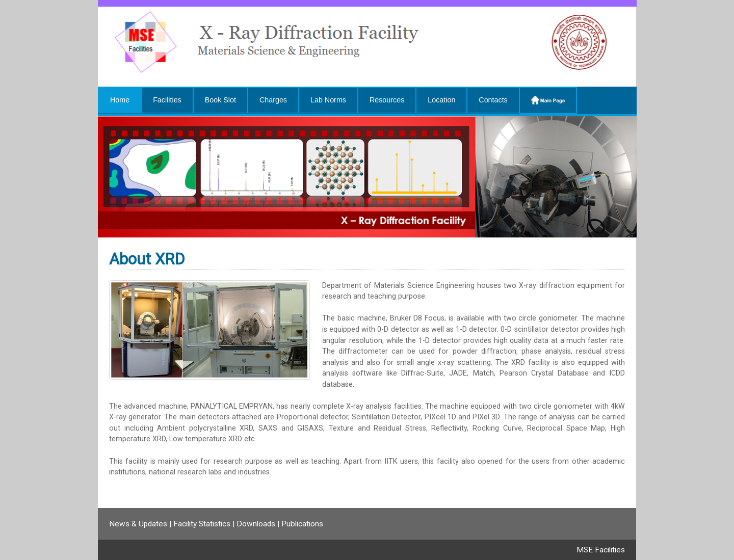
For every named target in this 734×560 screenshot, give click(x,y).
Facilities (167, 100)
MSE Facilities (601, 550)
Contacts (493, 100)
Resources (387, 100)
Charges (273, 100)
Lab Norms (328, 100)
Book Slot (220, 100)
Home (120, 100)
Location (441, 100)
